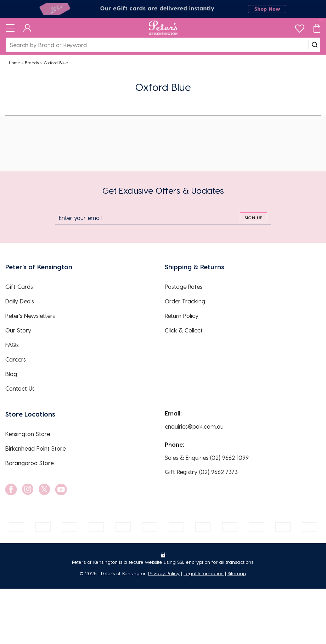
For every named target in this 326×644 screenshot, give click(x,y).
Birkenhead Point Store (35, 448)
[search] (315, 45)
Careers (16, 359)
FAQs (12, 345)
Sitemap (237, 573)
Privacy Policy (164, 573)
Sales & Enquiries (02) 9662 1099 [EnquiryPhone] (207, 458)
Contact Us (20, 388)
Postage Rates (184, 287)
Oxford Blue (56, 62)
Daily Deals (20, 301)
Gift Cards (19, 287)
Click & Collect (184, 330)
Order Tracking (185, 301)
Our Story (18, 330)
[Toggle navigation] (10, 28)
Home (15, 62)
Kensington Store (28, 434)
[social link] (11, 489)
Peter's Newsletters (30, 316)
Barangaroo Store (29, 463)
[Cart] (317, 28)
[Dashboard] (27, 28)
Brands (32, 62)
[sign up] (254, 217)
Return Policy (182, 316)
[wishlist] (300, 27)
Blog (11, 374)
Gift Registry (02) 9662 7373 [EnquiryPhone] (201, 472)
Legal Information (204, 573)
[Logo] (163, 28)
